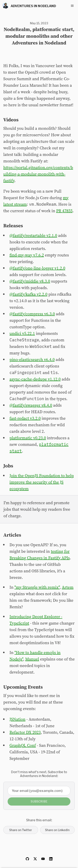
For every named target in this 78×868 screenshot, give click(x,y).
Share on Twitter (21, 830)
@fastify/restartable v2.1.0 (33, 235)
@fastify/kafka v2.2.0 (28, 294)
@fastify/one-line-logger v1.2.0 (37, 268)
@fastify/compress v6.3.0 (32, 314)
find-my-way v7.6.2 (27, 255)
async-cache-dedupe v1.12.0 (35, 379)
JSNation (17, 719)
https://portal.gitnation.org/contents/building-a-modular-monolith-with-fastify (38, 174)
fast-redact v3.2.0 (25, 418)
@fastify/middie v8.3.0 (30, 281)
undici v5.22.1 (22, 333)
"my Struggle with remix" (37, 587)
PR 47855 (64, 211)
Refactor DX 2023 (25, 732)
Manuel (32, 659)
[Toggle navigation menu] (72, 6)
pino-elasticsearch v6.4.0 (32, 360)
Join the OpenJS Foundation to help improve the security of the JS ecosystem (42, 482)
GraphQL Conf (23, 745)
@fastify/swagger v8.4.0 (31, 405)
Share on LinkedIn (57, 830)
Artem (68, 587)
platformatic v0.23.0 (28, 438)
